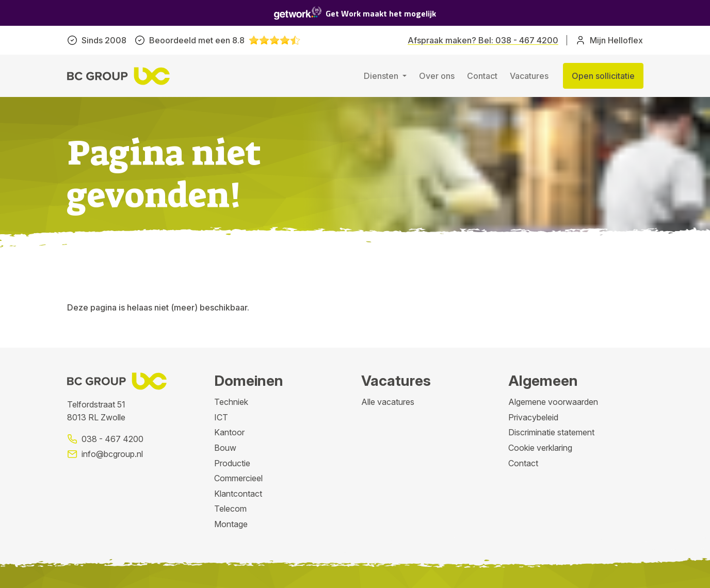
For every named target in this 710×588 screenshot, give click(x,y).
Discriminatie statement (551, 432)
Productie (232, 463)
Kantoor (229, 432)
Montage (231, 524)
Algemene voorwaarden (553, 402)
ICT (221, 417)
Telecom (230, 509)
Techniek (231, 402)
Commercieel (238, 478)
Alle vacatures (388, 402)
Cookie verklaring (540, 448)
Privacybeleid (533, 417)
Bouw (225, 448)
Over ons (437, 76)
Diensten (382, 76)
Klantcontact (238, 494)
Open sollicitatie (603, 76)
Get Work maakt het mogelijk (355, 13)
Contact (482, 76)
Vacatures (529, 76)
